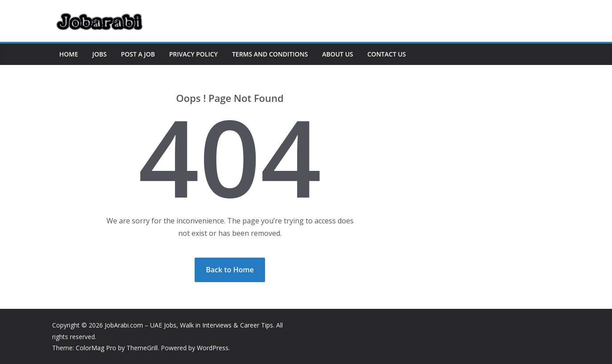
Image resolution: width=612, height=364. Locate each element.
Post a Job (138, 54)
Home (69, 54)
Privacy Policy (194, 54)
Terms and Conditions (270, 54)
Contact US (387, 54)
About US (338, 54)
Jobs (99, 54)
